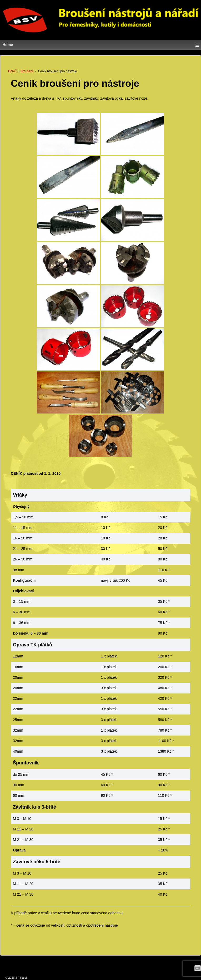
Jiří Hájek (21, 978)
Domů (12, 71)
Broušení (27, 71)
